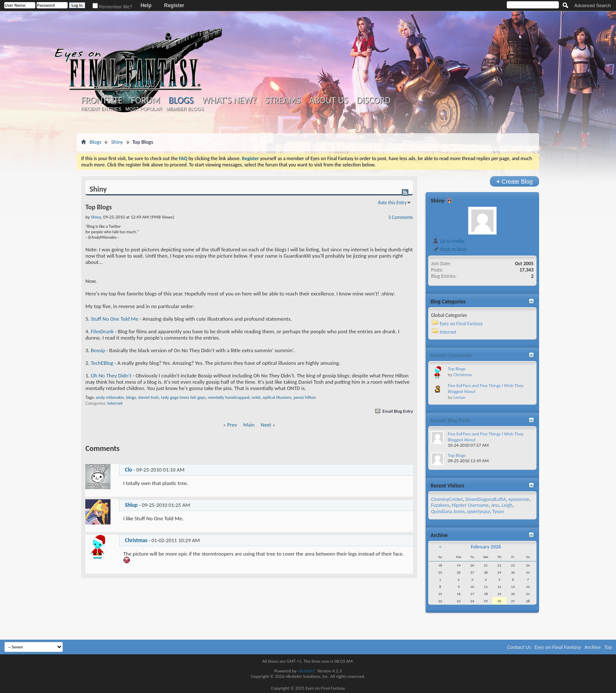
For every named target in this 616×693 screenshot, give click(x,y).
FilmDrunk (102, 331)
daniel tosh (149, 397)
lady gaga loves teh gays (183, 397)
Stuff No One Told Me (115, 319)
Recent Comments (451, 355)
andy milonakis (110, 397)
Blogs (181, 100)
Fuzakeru (440, 505)
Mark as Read (449, 249)
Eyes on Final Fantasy (461, 324)
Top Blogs (457, 369)
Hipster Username (470, 505)
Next (266, 425)
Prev (232, 425)
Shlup (131, 505)
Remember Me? (112, 7)
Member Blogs (185, 109)
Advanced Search (593, 5)
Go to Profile (449, 241)
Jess (495, 505)
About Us (328, 100)
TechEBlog (102, 363)
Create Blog (515, 181)
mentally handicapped (229, 397)
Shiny (117, 142)
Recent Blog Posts (451, 420)
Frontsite (102, 100)
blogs (131, 397)
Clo (128, 470)
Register (174, 5)
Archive (593, 647)
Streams (283, 100)
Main (249, 425)
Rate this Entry (392, 203)
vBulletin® (307, 671)
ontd (256, 397)
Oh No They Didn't (111, 375)
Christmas (136, 540)
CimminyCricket (447, 499)
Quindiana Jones (448, 511)
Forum (146, 100)
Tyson (498, 511)
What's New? (229, 100)
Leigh (507, 505)
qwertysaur (479, 511)
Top (608, 647)
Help (146, 5)
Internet (115, 403)
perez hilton (305, 397)
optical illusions (277, 397)
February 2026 (486, 547)
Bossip (98, 350)
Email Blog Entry (394, 411)
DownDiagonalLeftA (485, 499)
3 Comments (401, 217)
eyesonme (519, 499)
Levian (459, 397)
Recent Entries (101, 109)
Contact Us (519, 647)
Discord (374, 100)
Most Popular (144, 109)
